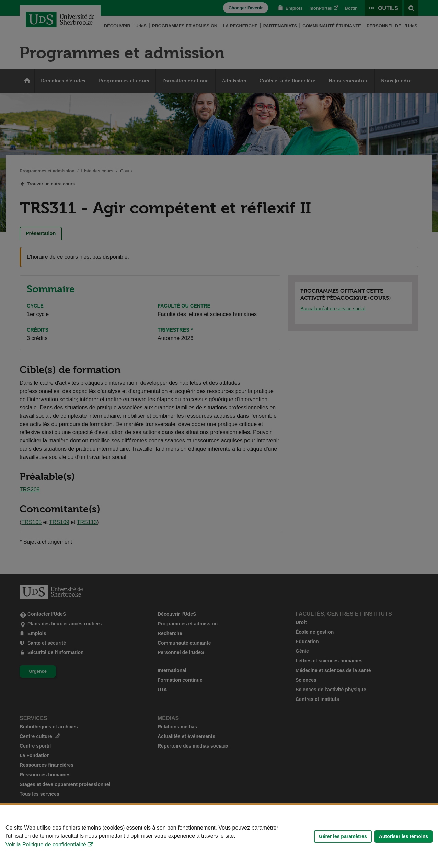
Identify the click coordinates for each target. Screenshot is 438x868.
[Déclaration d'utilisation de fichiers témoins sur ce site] (219, 836)
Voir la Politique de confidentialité (46, 844)
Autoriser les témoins (404, 836)
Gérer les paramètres (343, 836)
